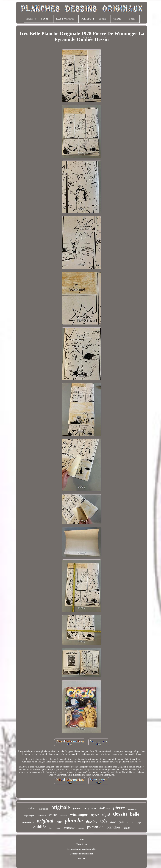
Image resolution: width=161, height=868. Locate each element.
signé (106, 815)
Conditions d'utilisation (82, 854)
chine (58, 828)
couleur (31, 808)
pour (121, 822)
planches (114, 827)
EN (79, 858)
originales (69, 828)
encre (53, 815)
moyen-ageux (30, 815)
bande (127, 828)
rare (59, 822)
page (139, 822)
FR (84, 858)
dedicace (81, 828)
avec (113, 822)
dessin (120, 814)
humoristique (132, 809)
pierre (119, 807)
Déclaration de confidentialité (82, 849)
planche (74, 821)
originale (61, 807)
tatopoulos (131, 823)
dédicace (105, 808)
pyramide (95, 827)
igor (51, 828)
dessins (92, 822)
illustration (43, 809)
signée (95, 815)
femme (77, 809)
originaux (90, 809)
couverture (28, 822)
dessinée (63, 815)
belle (135, 814)
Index (82, 839)
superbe (42, 815)
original (45, 821)
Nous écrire (82, 844)
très (104, 821)
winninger (79, 814)
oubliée (40, 827)
